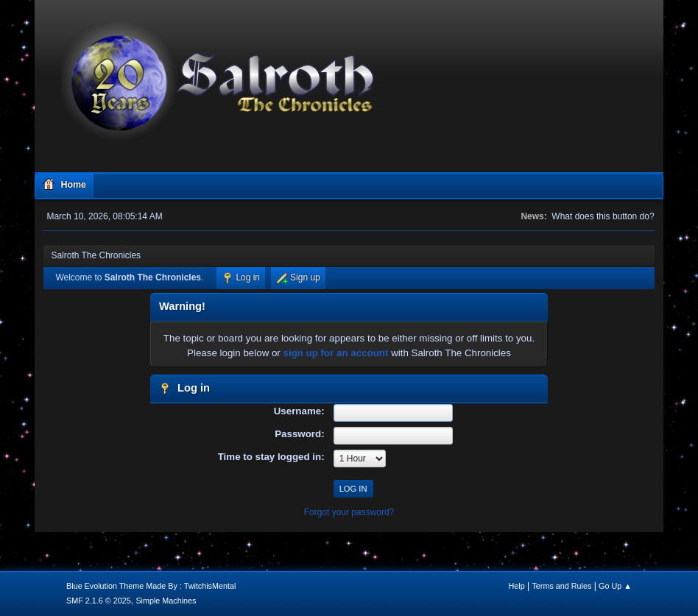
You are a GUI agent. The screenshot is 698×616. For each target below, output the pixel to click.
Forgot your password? (349, 512)
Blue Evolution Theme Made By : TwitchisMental (151, 586)
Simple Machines (166, 601)
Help (516, 586)
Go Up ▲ (615, 586)
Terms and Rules (561, 586)
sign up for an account (336, 353)
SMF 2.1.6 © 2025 (99, 601)
